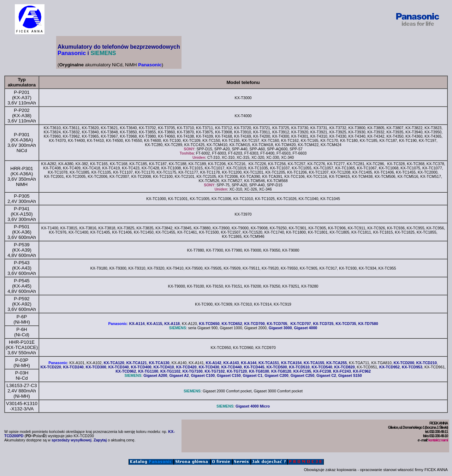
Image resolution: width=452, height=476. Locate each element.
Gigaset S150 (350, 375)
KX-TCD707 (301, 324)
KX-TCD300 (96, 367)
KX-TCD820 (345, 367)
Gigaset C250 (303, 375)
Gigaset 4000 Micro (253, 406)
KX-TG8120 (281, 371)
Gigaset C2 (326, 375)
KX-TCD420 (186, 367)
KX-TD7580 (368, 324)
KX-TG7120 (237, 371)
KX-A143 (231, 363)
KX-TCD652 (232, 324)
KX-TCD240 (73, 367)
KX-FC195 (302, 371)
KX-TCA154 (291, 363)
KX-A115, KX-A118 (163, 324)
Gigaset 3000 (280, 328)
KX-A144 (249, 363)
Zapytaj (100, 440)
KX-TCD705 (277, 324)
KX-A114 (137, 324)
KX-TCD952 (389, 367)
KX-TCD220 (51, 367)
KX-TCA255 (337, 363)
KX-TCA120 (114, 363)
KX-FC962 (362, 371)
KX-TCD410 (164, 367)
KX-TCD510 (299, 367)
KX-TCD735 (346, 324)
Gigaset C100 (203, 375)
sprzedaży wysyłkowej (72, 440)
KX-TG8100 (259, 371)
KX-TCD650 (209, 324)
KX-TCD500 (277, 367)
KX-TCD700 (255, 324)
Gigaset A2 (179, 375)
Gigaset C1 (253, 375)
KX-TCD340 (119, 367)
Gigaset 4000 (306, 328)
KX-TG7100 (193, 371)
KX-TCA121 (137, 363)
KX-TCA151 (269, 363)
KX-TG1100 (148, 371)
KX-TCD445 (254, 367)
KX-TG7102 (215, 371)
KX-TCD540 (322, 367)
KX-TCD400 (141, 367)
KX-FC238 (322, 371)
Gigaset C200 (276, 375)
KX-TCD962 (126, 371)
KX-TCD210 (427, 363)
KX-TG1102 (170, 371)
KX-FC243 (342, 371)
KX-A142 (214, 363)
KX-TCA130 (159, 363)
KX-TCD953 (412, 367)
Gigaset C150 (229, 375)
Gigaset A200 (155, 375)
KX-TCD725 (323, 324)
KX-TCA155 (314, 363)
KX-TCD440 (232, 367)
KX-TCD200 (404, 363)
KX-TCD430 (209, 367)
